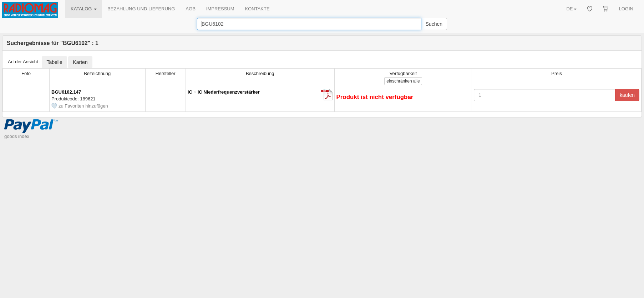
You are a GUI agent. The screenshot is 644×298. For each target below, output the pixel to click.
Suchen (434, 24)
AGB (190, 9)
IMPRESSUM (220, 9)
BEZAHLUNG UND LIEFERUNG (141, 9)
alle (403, 81)
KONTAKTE (257, 9)
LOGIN (626, 9)
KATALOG (84, 9)
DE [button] (571, 9)
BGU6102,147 (66, 92)
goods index (17, 136)
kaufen (627, 95)
